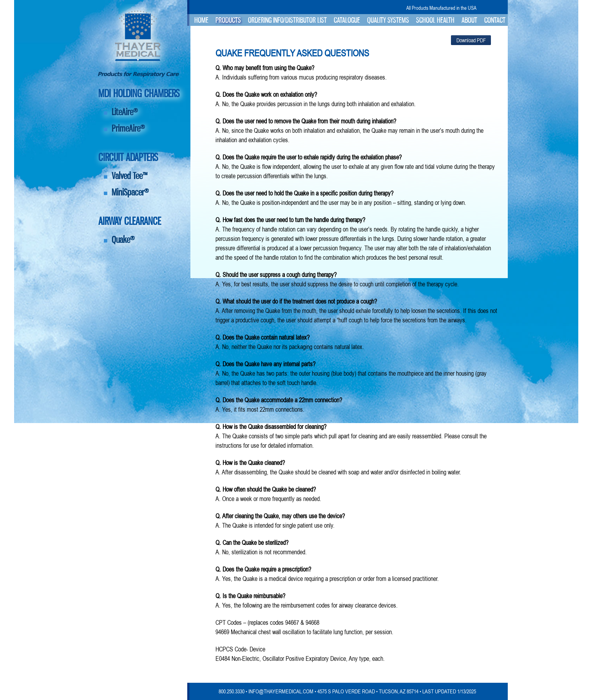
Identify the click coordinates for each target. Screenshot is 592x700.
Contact (495, 20)
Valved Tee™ (129, 176)
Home (201, 20)
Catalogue (347, 20)
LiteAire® (125, 112)
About (469, 20)
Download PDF (471, 40)
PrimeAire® (128, 128)
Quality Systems (388, 20)
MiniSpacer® (130, 192)
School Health (435, 20)
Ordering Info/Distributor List (287, 20)
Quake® (123, 240)
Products (228, 20)
